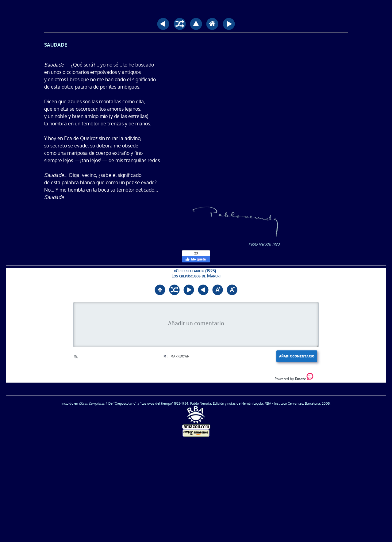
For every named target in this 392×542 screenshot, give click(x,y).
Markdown (177, 356)
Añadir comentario (297, 356)
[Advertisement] (196, 490)
